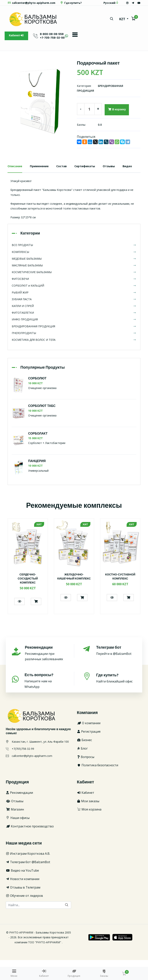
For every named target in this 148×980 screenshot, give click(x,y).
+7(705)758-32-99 (23, 769)
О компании (89, 743)
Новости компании (23, 899)
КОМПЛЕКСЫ (74, 272)
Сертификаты (90, 173)
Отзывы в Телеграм (23, 907)
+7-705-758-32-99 (55, 43)
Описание (16, 173)
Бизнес (84, 760)
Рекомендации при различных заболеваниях (45, 673)
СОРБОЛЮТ (37, 399)
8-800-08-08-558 (55, 39)
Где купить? (19, 8)
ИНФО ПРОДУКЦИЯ (74, 340)
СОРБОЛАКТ (38, 454)
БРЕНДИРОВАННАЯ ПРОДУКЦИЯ (74, 346)
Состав (65, 173)
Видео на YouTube (22, 890)
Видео (13, 186)
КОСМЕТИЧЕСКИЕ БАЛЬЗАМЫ (74, 292)
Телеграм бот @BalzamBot (28, 882)
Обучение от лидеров (24, 916)
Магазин (15, 830)
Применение (41, 173)
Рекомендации (19, 813)
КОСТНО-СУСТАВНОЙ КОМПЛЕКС (120, 597)
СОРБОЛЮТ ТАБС (42, 426)
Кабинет (18, 42)
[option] (39, 106)
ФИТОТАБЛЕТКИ (74, 333)
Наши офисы (18, 838)
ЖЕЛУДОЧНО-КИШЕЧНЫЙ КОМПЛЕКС (74, 599)
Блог (82, 768)
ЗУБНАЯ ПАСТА (74, 319)
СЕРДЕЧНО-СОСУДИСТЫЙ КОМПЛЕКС (28, 599)
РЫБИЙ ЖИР (74, 312)
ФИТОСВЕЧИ (74, 299)
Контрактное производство (30, 846)
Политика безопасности (98, 785)
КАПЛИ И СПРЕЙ (74, 326)
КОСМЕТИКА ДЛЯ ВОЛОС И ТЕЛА (74, 360)
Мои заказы (88, 821)
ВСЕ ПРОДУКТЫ (74, 265)
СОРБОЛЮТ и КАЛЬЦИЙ (74, 306)
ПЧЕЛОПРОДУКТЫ (74, 353)
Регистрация (89, 751)
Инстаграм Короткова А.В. (28, 874)
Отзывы (116, 173)
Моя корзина (89, 830)
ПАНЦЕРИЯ (37, 481)
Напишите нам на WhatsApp (45, 701)
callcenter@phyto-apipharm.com (33, 3)
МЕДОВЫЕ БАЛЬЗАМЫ (74, 279)
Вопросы (86, 777)
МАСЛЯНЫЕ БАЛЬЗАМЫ (74, 285)
